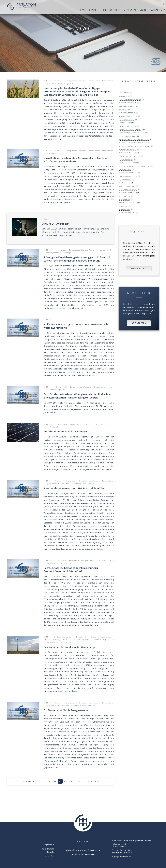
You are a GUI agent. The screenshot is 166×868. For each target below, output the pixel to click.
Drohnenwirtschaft (128, 203)
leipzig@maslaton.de (121, 856)
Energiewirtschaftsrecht (130, 129)
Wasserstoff (124, 209)
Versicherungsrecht (128, 190)
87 (60, 781)
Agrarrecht (124, 96)
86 (55, 781)
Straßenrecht (125, 180)
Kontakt (50, 852)
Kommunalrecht (126, 159)
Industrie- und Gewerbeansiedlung (134, 146)
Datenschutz (48, 848)
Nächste (93, 781)
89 (71, 781)
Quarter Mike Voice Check (83, 855)
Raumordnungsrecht (128, 173)
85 (50, 781)
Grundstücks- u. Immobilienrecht (134, 139)
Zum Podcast (139, 268)
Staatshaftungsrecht (128, 176)
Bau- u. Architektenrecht (130, 99)
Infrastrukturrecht (128, 150)
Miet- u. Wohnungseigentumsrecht (134, 166)
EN (151, 4)
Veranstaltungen (122, 10)
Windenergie (124, 199)
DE (155, 4)
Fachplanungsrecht (127, 136)
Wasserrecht (124, 196)
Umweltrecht (125, 183)
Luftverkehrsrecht (127, 163)
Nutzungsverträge (127, 213)
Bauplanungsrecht (127, 106)
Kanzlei (81, 10)
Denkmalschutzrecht (128, 116)
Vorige (28, 781)
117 (81, 781)
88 (65, 781)
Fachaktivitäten (147, 10)
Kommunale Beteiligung (130, 156)
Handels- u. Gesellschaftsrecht (133, 143)
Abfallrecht (124, 93)
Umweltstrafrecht (127, 186)
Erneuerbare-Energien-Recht (132, 133)
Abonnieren (139, 323)
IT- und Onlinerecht (128, 153)
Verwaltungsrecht (127, 193)
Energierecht (125, 123)
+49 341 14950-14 (124, 852)
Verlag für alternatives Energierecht (83, 850)
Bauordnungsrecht (127, 103)
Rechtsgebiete (98, 10)
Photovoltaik (125, 169)
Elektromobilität (127, 120)
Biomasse (123, 110)
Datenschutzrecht (127, 113)
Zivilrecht (123, 206)
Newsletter (49, 856)
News (69, 10)
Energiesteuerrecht (128, 126)
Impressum (49, 844)
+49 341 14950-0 (124, 850)
